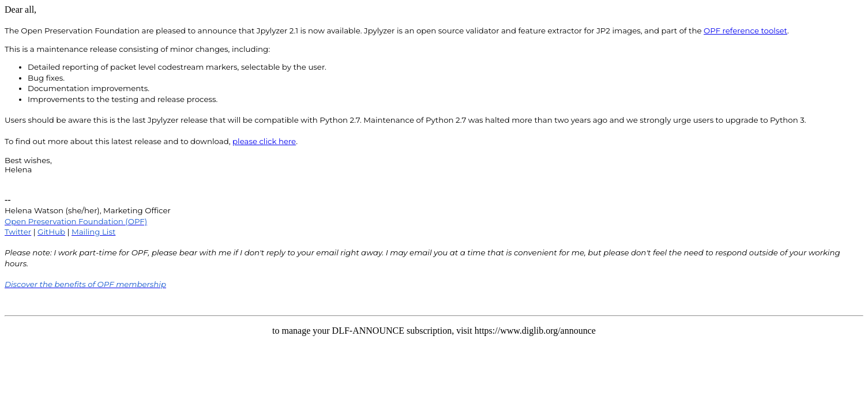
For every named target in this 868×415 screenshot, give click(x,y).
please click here (264, 141)
